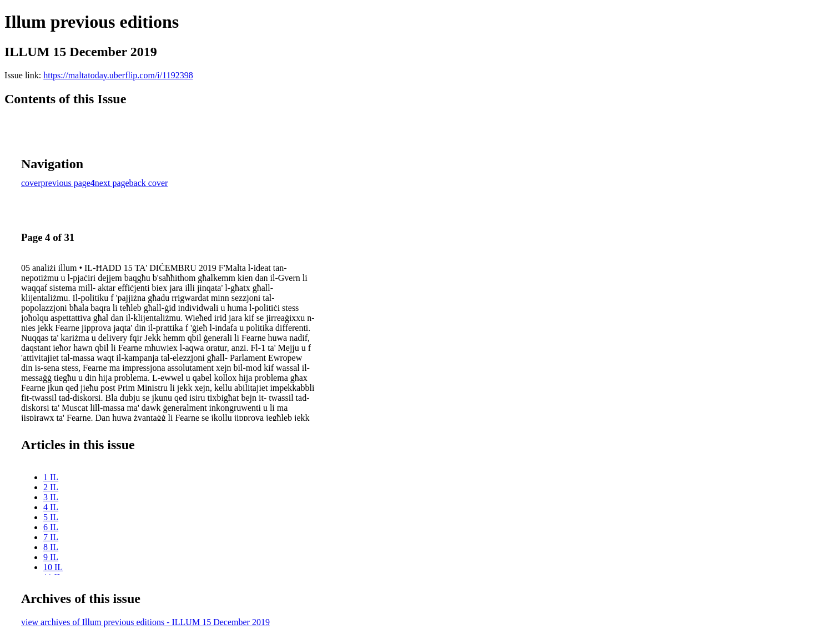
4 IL (51, 507)
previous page (66, 183)
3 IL (51, 497)
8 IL (51, 547)
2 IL (51, 487)
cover (31, 183)
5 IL (51, 517)
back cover (149, 183)
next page (112, 183)
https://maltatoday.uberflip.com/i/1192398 (118, 75)
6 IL (51, 527)
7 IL (51, 537)
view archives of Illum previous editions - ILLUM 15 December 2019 (145, 622)
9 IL (51, 557)
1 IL (51, 477)
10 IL (53, 567)
